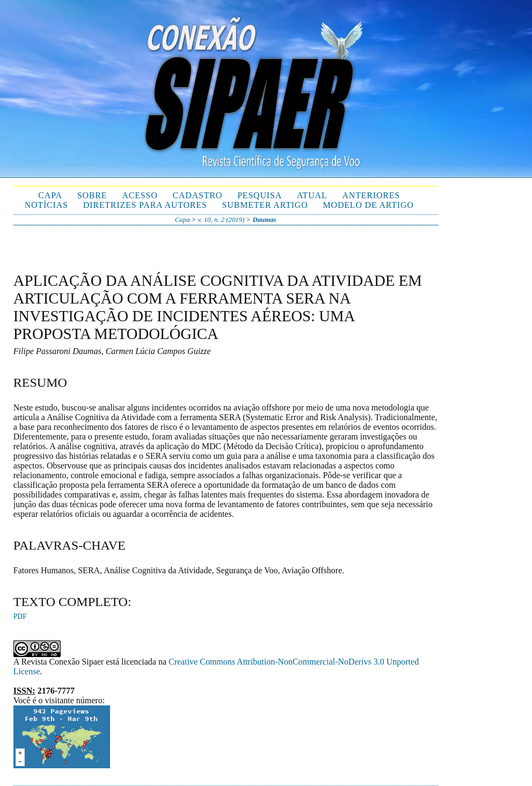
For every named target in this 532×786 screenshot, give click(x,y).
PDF (20, 616)
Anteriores (371, 195)
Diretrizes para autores (145, 205)
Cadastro (198, 195)
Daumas (264, 220)
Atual (312, 195)
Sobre (92, 195)
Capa (50, 195)
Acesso (140, 195)
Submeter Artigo (265, 205)
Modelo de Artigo (369, 205)
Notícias (46, 205)
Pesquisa (260, 195)
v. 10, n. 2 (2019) (221, 220)
